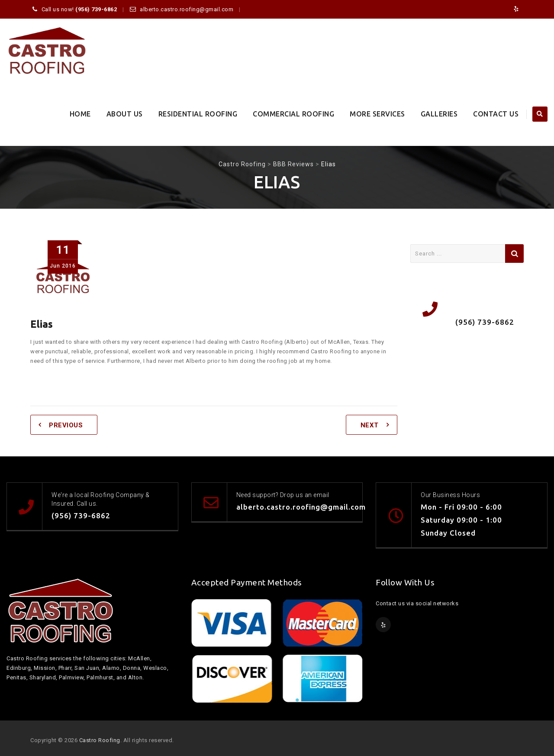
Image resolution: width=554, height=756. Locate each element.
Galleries (439, 114)
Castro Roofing (100, 740)
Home (80, 114)
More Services (377, 114)
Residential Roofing (198, 114)
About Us (125, 114)
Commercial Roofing (293, 114)
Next (370, 425)
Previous (66, 425)
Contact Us (496, 114)
